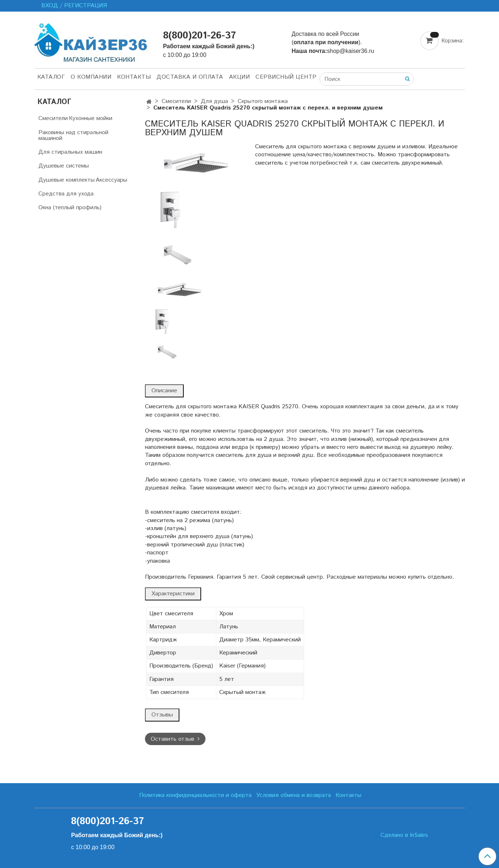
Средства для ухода (66, 194)
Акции (240, 77)
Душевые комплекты (66, 180)
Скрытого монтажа (263, 101)
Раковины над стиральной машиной (73, 135)
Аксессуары (111, 180)
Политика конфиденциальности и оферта (195, 795)
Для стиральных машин (70, 152)
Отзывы (162, 715)
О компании (91, 77)
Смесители (176, 101)
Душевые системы (64, 166)
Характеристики (173, 594)
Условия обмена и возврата (294, 795)
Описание (164, 391)
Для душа (214, 101)
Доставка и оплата (190, 77)
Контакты (134, 77)
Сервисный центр (286, 77)
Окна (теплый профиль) (70, 208)
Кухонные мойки (91, 118)
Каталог (51, 77)
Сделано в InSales (404, 835)
